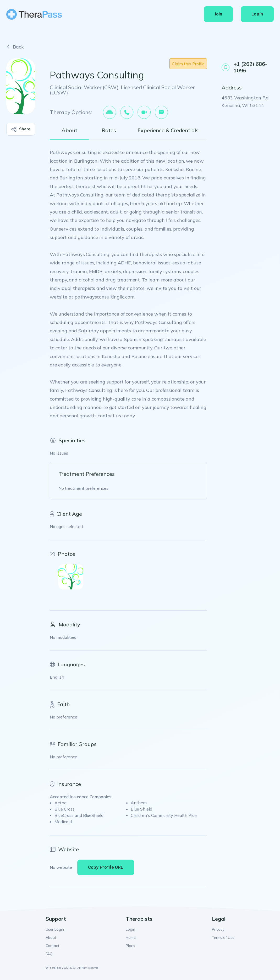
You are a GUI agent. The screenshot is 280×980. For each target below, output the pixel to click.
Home (131, 938)
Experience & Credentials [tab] (168, 130)
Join (218, 14)
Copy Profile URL (106, 867)
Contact (52, 946)
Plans (130, 946)
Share (21, 129)
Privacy (218, 929)
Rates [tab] (109, 130)
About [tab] (69, 130)
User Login (55, 929)
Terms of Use (223, 938)
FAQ (49, 954)
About (51, 938)
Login (257, 14)
